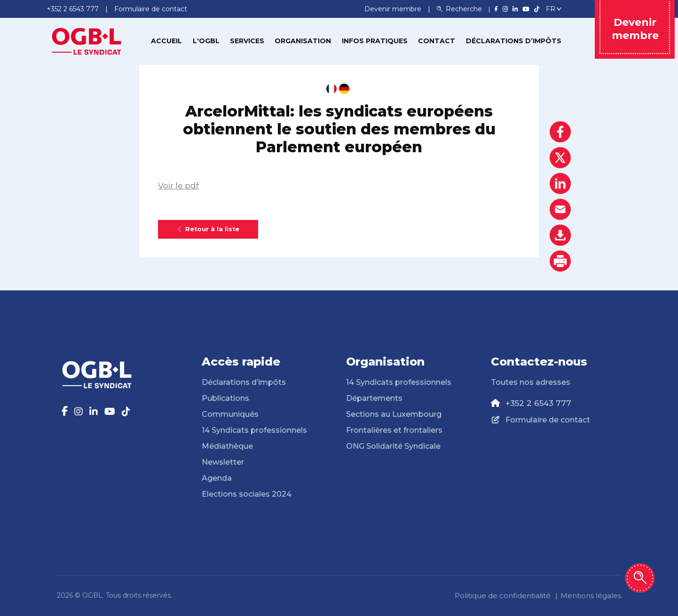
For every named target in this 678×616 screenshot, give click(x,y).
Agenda (217, 478)
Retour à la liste (208, 229)
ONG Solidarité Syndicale (393, 446)
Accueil (166, 41)
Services (247, 41)
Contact (437, 41)
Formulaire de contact (548, 420)
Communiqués (230, 414)
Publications (225, 398)
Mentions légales (591, 596)
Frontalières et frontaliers (394, 430)
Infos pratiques (375, 41)
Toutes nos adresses (531, 382)
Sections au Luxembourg (394, 414)
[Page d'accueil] (87, 40)
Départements (374, 398)
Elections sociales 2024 (247, 494)
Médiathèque (227, 446)
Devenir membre (394, 9)
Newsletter (223, 462)
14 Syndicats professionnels (254, 430)
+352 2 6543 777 (538, 403)
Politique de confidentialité (503, 596)
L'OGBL (206, 41)
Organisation (303, 41)
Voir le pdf (178, 186)
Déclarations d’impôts (514, 41)
